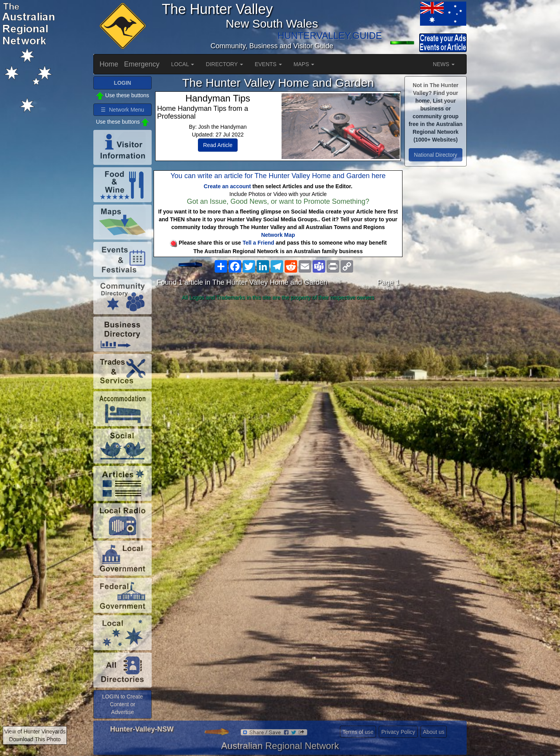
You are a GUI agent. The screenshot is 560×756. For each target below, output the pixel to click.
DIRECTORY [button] (224, 64)
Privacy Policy (398, 732)
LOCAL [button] (183, 64)
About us (433, 732)
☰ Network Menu (122, 110)
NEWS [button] (444, 64)
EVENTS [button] (268, 64)
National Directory (435, 155)
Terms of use (358, 732)
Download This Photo (35, 739)
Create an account (227, 186)
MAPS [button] (304, 64)
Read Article (218, 145)
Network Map (278, 235)
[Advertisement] (278, 365)
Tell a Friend (258, 243)
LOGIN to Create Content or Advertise (122, 704)
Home (109, 64)
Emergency (142, 64)
